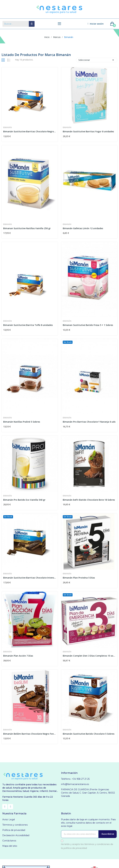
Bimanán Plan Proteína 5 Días (79, 578)
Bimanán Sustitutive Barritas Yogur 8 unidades (88, 131)
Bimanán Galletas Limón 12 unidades (83, 228)
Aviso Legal (9, 819)
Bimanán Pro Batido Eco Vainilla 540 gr (24, 500)
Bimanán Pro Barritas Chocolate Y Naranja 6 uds (89, 422)
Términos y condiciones (15, 825)
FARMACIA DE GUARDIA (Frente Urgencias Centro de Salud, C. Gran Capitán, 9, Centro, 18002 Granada (88, 793)
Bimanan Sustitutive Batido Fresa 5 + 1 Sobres (88, 325)
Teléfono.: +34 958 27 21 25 (75, 779)
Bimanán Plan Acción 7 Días (18, 656)
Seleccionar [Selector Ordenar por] (97, 60)
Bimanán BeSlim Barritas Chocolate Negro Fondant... (30, 734)
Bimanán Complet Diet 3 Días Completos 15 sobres (89, 656)
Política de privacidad (14, 830)
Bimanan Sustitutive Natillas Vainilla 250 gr (27, 228)
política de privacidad (75, 848)
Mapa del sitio (10, 846)
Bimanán (8, 127)
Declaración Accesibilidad (16, 835)
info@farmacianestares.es (75, 784)
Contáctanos (9, 841)
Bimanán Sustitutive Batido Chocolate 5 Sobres (89, 734)
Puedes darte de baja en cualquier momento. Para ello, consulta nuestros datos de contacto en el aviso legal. (88, 823)
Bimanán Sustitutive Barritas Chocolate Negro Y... (30, 131)
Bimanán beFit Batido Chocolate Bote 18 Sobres (89, 500)
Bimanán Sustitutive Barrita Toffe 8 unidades (28, 325)
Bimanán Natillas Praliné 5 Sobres (22, 422)
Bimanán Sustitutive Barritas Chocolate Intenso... (30, 578)
